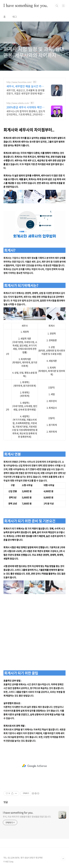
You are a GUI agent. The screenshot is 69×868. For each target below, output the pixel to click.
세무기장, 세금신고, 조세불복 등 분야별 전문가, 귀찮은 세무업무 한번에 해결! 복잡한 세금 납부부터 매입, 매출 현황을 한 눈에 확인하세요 (26, 92)
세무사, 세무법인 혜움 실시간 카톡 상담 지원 (25, 86)
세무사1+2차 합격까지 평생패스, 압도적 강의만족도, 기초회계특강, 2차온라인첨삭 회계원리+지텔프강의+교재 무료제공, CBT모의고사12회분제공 (26, 113)
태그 (15, 17)
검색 (57, 6)
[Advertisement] (34, 632)
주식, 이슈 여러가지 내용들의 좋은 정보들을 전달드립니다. (27, 817)
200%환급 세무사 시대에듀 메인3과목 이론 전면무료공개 (25, 107)
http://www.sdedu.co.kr (18, 103)
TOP (63, 859)
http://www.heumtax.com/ (19, 82)
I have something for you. (26, 6)
